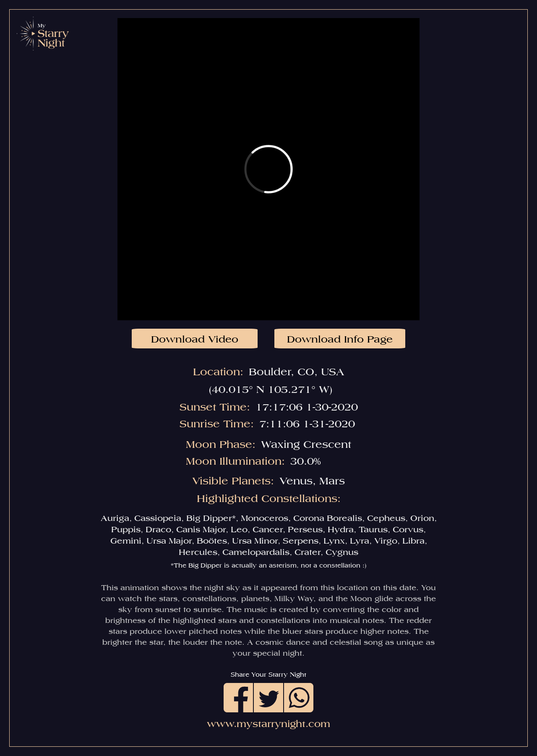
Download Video (195, 339)
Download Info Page (340, 339)
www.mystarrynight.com (268, 724)
